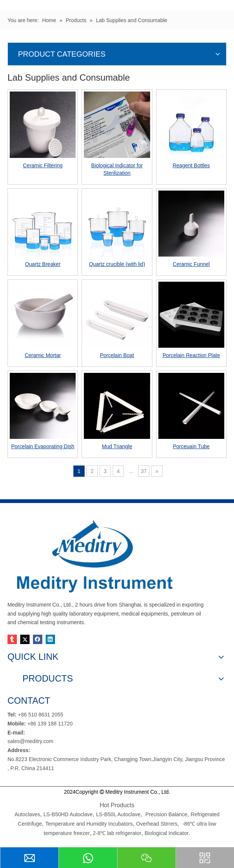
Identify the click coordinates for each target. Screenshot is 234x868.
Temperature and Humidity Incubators (89, 824)
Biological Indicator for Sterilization (117, 169)
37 (144, 471)
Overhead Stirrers (156, 824)
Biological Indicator (167, 833)
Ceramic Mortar (43, 355)
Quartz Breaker (43, 264)
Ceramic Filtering (43, 165)
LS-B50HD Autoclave (68, 814)
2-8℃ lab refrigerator (116, 833)
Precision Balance (166, 814)
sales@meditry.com (30, 741)
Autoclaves (27, 814)
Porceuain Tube (191, 446)
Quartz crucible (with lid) (117, 264)
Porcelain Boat (117, 355)
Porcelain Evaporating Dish (43, 446)
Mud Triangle (117, 446)
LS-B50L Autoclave (118, 814)
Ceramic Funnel (191, 264)
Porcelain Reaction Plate (191, 355)
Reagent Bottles (191, 165)
